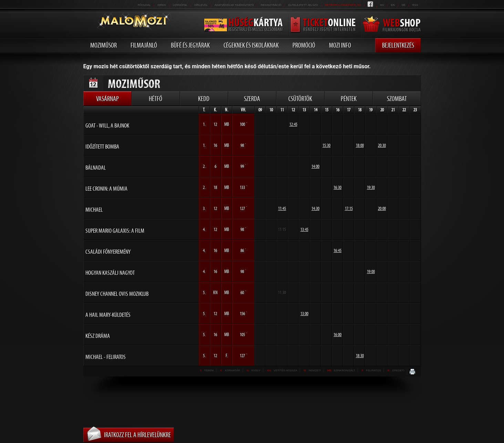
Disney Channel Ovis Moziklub (117, 294)
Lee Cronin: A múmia (106, 189)
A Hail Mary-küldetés (108, 315)
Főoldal (144, 5)
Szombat (397, 99)
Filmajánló (144, 45)
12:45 (293, 124)
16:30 (337, 187)
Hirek (162, 5)
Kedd (204, 99)
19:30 (371, 187)
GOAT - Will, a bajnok (107, 125)
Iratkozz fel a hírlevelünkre (137, 435)
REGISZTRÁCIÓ (271, 5)
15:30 (326, 145)
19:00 (371, 271)
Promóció (304, 45)
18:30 (360, 356)
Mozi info (340, 45)
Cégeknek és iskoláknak (251, 45)
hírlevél (201, 5)
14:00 (315, 166)
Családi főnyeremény (108, 252)
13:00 (304, 314)
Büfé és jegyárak (190, 45)
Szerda (252, 99)
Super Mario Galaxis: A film (115, 231)
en (393, 5)
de (404, 5)
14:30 (315, 208)
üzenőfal (180, 5)
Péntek (349, 99)
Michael (94, 210)
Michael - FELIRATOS (106, 357)
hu (382, 5)
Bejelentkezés (398, 45)
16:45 (337, 250)
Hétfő (156, 99)
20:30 (382, 145)
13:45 (304, 229)
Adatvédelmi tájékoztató (234, 5)
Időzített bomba (102, 147)
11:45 (282, 208)
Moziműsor (104, 45)
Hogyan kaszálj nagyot (110, 273)
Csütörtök (300, 99)
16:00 (337, 335)
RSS (415, 5)
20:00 (382, 208)
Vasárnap (107, 99)
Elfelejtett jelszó (303, 5)
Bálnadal (96, 168)
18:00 (360, 145)
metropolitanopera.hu (343, 5)
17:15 (349, 208)
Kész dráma (98, 336)
